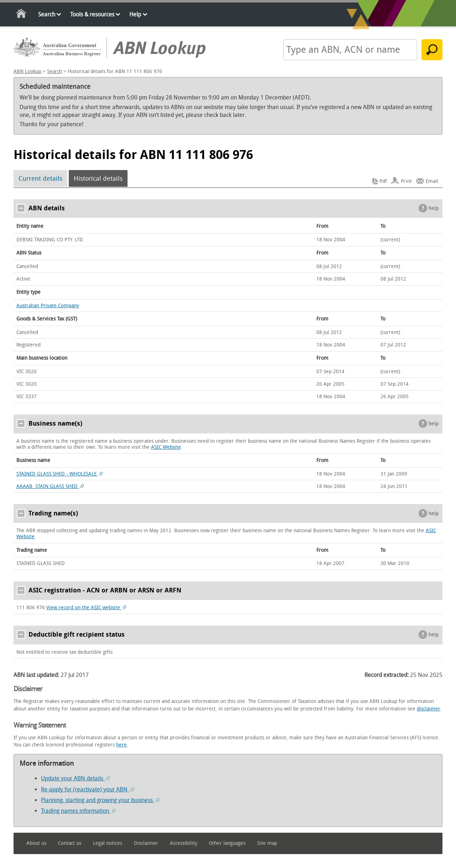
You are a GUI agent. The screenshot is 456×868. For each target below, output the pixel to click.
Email (432, 181)
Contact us (70, 843)
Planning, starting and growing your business (100, 800)
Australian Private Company (48, 306)
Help (135, 14)
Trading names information (78, 811)
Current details (40, 179)
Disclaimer (146, 843)
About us (36, 843)
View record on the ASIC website (86, 608)
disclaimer (429, 709)
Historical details (98, 179)
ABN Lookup (27, 71)
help (434, 208)
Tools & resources (92, 14)
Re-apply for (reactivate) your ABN (87, 789)
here (121, 745)
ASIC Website (166, 447)
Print (406, 181)
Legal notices (108, 843)
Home (22, 15)
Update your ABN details (75, 778)
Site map (267, 843)
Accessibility (184, 843)
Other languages (227, 843)
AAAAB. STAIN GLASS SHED (50, 486)
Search (47, 14)
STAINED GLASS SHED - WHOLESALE (60, 474)
